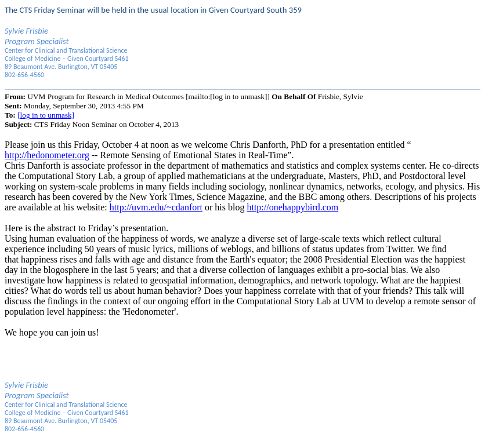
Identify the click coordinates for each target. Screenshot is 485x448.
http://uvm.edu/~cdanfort (156, 207)
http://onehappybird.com (292, 207)
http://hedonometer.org (47, 155)
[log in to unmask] (46, 115)
